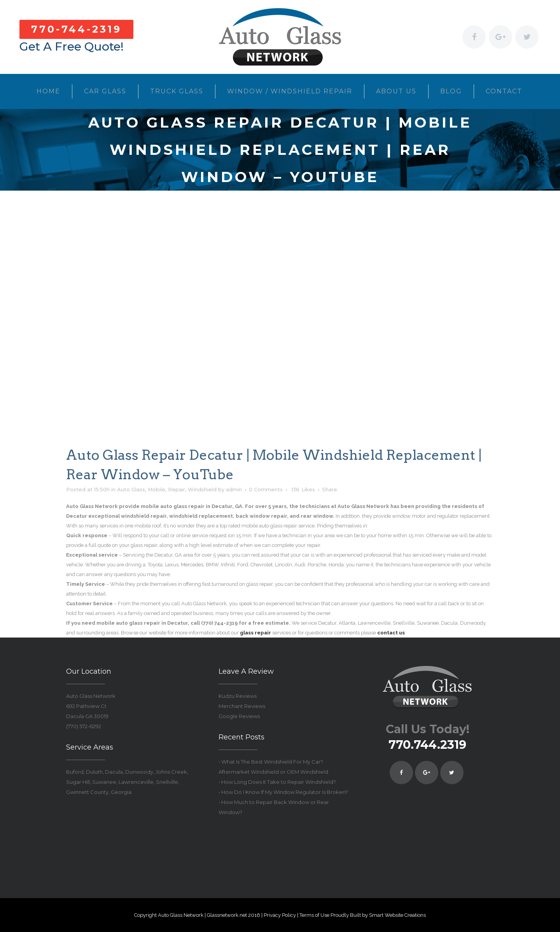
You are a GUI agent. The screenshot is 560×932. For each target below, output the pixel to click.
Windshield (202, 489)
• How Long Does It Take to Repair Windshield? (277, 782)
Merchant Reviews (242, 706)
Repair (177, 489)
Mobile (157, 489)
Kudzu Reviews (238, 696)
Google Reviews (239, 716)
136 (303, 489)
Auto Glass (131, 489)
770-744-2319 (76, 29)
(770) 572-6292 (84, 726)
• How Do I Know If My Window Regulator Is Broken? (283, 792)
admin (234, 489)
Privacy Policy (280, 915)
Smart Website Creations (397, 915)
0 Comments (266, 489)
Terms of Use (314, 915)
